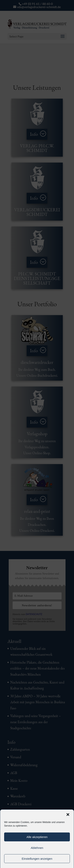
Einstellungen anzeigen (37, 859)
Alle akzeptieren (37, 837)
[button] (68, 815)
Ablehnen (37, 848)
